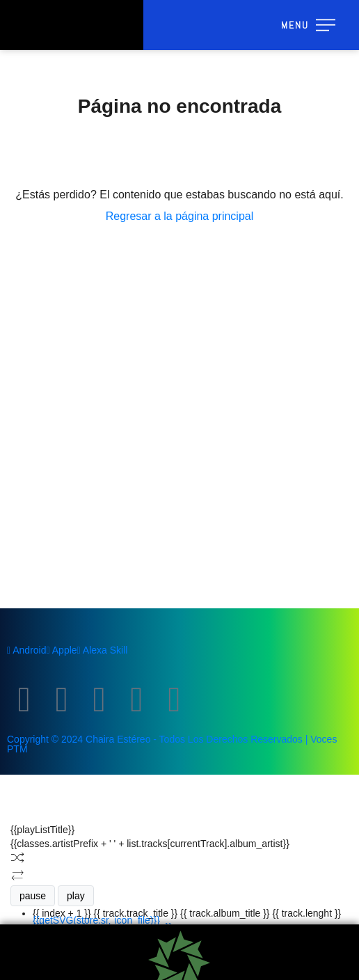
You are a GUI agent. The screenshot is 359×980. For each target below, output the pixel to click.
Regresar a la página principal (180, 216)
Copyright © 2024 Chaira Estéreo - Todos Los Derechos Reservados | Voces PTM (172, 744)
